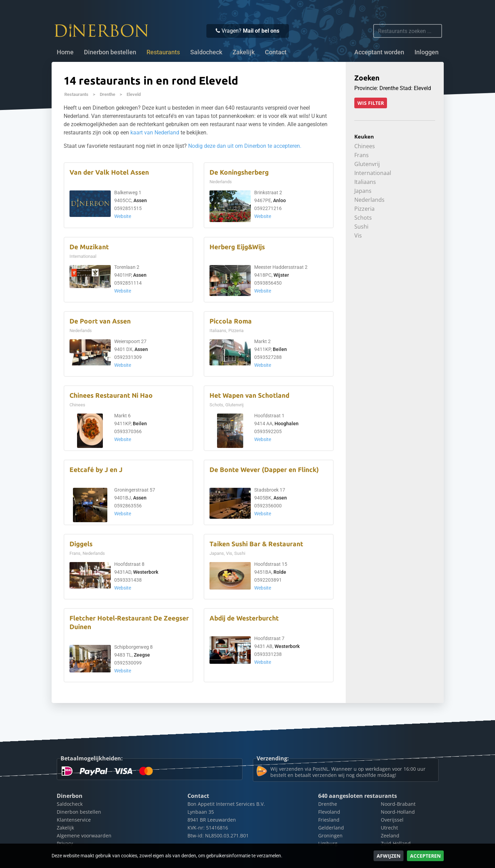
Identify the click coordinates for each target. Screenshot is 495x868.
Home (65, 52)
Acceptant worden (379, 52)
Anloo (279, 201)
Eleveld (134, 94)
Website (123, 216)
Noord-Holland (398, 812)
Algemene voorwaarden (84, 836)
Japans (363, 191)
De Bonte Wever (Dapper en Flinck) (264, 470)
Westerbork (146, 572)
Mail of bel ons (261, 31)
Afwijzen (389, 856)
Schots (363, 218)
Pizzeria (364, 209)
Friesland (329, 820)
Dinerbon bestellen (110, 52)
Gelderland (331, 828)
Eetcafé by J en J (96, 470)
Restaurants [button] (163, 52)
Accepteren (425, 856)
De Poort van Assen (100, 321)
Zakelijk (244, 52)
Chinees (365, 146)
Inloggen (427, 52)
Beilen (280, 349)
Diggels (81, 544)
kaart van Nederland (155, 133)
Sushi (361, 227)
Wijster (281, 275)
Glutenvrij (367, 164)
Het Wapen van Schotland (249, 395)
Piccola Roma (231, 321)
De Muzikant (89, 247)
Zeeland (390, 836)
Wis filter (371, 103)
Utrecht (389, 828)
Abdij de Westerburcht (244, 618)
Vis (358, 235)
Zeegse (142, 655)
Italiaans (365, 182)
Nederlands (369, 200)
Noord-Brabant (398, 804)
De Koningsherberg (239, 172)
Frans (362, 155)
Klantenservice (74, 820)
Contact (276, 52)
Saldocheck (206, 52)
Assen (140, 201)
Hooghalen (287, 424)
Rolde (280, 572)
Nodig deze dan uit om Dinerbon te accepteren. (245, 146)
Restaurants (76, 94)
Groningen (330, 836)
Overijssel (392, 820)
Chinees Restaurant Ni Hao (111, 395)
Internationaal (373, 173)
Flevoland (329, 812)
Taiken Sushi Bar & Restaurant (256, 544)
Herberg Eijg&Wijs (237, 247)
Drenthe (107, 94)
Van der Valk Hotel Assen (109, 172)
